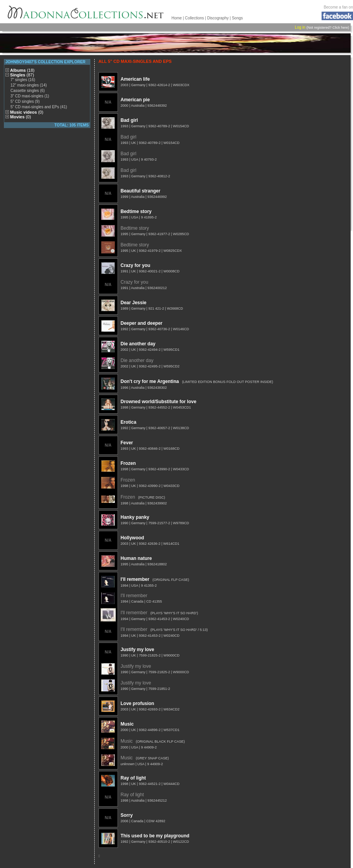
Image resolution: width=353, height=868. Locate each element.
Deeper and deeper (142, 323)
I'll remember (135, 579)
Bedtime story (136, 211)
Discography (218, 18)
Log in (300, 27)
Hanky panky (135, 517)
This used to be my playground (155, 836)
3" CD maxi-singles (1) (30, 96)
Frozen (128, 463)
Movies (21, 117)
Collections (195, 18)
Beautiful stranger (141, 191)
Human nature (136, 558)
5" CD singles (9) (25, 101)
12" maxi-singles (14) (29, 85)
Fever (127, 443)
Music (127, 724)
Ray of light (133, 778)
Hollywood (132, 538)
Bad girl (129, 120)
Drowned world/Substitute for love (158, 402)
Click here (340, 28)
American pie (135, 100)
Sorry (127, 815)
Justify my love (138, 650)
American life (135, 79)
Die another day (138, 344)
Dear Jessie (134, 303)
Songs (237, 18)
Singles (22, 75)
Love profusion (138, 703)
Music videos (27, 112)
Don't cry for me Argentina (150, 381)
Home (177, 18)
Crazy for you (136, 265)
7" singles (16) (23, 80)
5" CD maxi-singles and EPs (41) (39, 107)
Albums (22, 70)
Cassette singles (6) (28, 91)
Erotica (129, 422)
